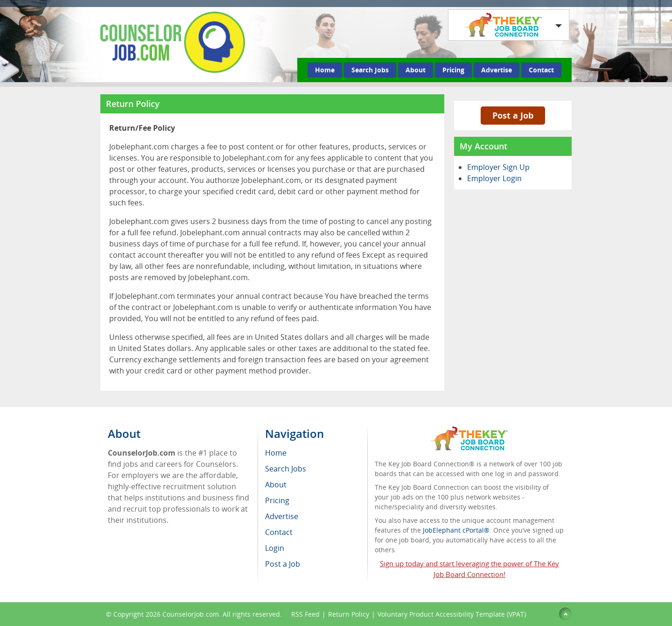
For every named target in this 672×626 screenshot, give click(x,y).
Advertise (497, 70)
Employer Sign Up (498, 167)
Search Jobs (370, 70)
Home (325, 70)
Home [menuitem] (276, 453)
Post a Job (513, 115)
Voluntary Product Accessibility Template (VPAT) (452, 614)
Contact (541, 70)
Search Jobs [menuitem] (286, 469)
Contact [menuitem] (279, 532)
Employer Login (494, 178)
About (416, 70)
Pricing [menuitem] (277, 500)
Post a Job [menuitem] (283, 564)
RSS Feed (305, 614)
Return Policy (349, 614)
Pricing (453, 70)
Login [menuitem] (275, 548)
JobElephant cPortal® (456, 530)
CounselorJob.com (191, 614)
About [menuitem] (276, 485)
